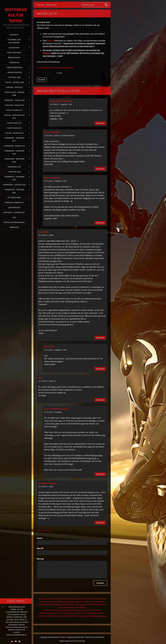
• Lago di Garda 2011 (14, 110)
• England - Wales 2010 (14, 105)
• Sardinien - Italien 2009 (14, 100)
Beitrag (40, 559)
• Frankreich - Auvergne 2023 (14, 178)
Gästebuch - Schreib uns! (14, 212)
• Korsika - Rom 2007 (14, 87)
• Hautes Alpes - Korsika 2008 (14, 94)
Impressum (14, 227)
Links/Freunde (14, 207)
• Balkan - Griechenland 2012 (14, 117)
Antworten (100, 123)
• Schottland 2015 (14, 128)
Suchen (106, 5)
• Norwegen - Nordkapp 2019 (14, 152)
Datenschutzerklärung (14, 222)
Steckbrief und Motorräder (14, 41)
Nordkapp (47, 53)
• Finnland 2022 (14, 172)
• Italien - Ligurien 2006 (14, 82)
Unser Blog (14, 62)
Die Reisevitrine (14, 198)
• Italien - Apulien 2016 (14, 133)
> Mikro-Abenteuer (14, 67)
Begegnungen (14, 58)
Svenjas (51, 41)
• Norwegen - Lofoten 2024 (14, 185)
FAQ (14, 217)
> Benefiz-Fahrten (14, 72)
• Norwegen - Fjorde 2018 (14, 146)
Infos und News (14, 53)
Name (40, 538)
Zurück (42, 80)
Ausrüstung (14, 48)
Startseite (14, 35)
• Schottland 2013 (14, 123)
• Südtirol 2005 (14, 77)
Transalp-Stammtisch (14, 202)
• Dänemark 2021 (14, 167)
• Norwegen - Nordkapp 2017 (14, 139)
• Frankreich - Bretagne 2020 (14, 160)
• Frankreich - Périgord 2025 (14, 191)
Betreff (40, 548)
